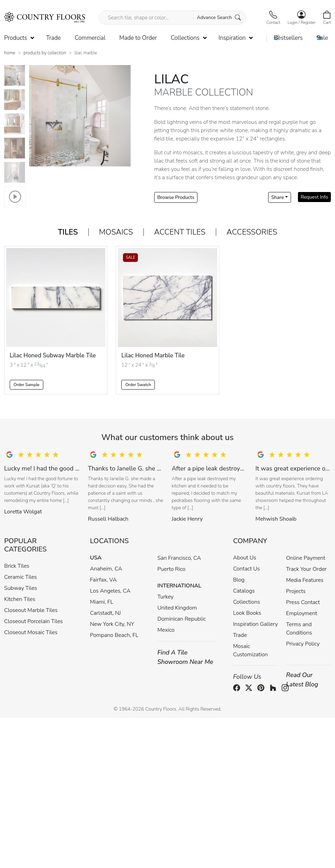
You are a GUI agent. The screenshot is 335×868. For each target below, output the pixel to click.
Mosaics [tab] (116, 232)
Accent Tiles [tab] (180, 232)
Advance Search (219, 17)
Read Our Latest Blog (302, 680)
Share (277, 197)
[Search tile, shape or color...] (172, 18)
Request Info (314, 197)
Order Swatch (138, 385)
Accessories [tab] (252, 232)
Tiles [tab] (68, 232)
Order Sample (27, 385)
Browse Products (176, 197)
